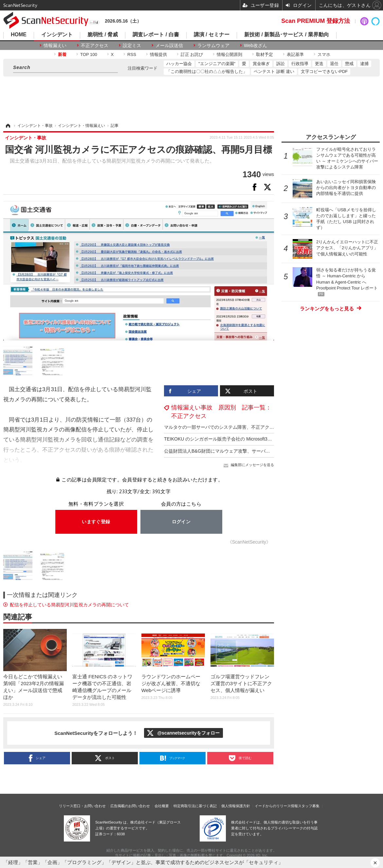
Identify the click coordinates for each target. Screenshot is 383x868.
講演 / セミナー (212, 35)
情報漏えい (55, 45)
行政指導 (300, 64)
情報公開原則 (229, 54)
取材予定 (264, 54)
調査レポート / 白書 (156, 35)
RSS (132, 54)
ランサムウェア (213, 45)
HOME (19, 35)
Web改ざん (255, 45)
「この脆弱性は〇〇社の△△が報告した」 (207, 71)
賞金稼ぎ (261, 64)
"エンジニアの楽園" (217, 64)
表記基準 (295, 54)
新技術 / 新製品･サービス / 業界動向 (287, 35)
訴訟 (281, 64)
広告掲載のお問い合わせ (130, 806)
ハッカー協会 (179, 64)
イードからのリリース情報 (276, 806)
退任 (334, 64)
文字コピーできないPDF (324, 71)
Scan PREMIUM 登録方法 (316, 21)
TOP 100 (89, 54)
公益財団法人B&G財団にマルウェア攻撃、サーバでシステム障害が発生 (238, 451)
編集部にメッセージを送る (252, 465)
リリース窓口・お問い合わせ (82, 806)
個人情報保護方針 (236, 806)
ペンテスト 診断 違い (274, 71)
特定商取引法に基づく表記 (195, 806)
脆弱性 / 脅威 (103, 35)
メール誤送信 (169, 45)
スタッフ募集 (309, 806)
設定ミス (132, 45)
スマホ (324, 54)
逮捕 (364, 64)
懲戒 (349, 64)
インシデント (57, 35)
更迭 (319, 64)
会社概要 (162, 806)
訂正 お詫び (192, 54)
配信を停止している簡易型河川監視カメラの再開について (69, 605)
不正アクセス (95, 45)
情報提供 (158, 54)
